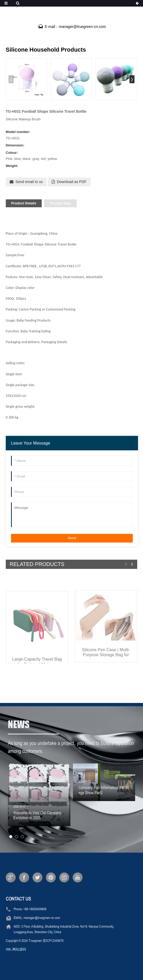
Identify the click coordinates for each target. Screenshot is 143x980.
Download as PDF (72, 182)
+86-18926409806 (35, 920)
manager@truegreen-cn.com (42, 929)
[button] (132, 79)
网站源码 (19, 961)
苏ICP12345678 (53, 952)
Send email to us (29, 182)
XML (9, 961)
